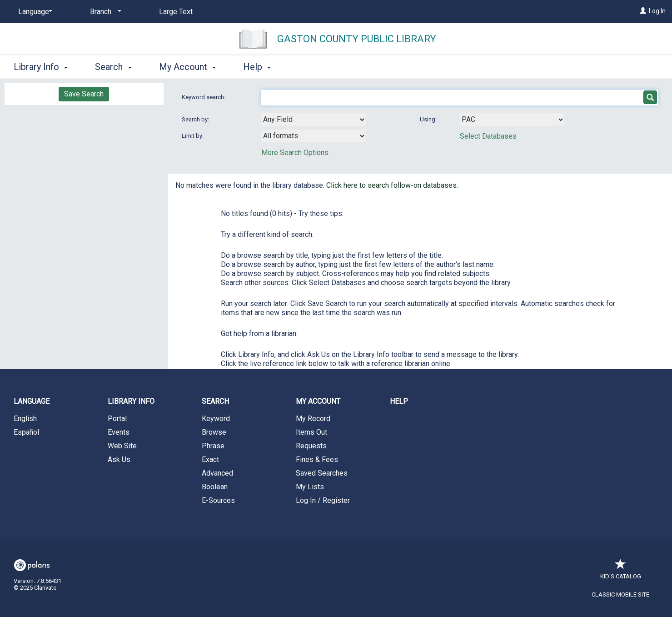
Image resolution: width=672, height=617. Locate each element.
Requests (311, 446)
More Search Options (295, 153)
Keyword (216, 419)
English (25, 419)
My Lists (310, 487)
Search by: (196, 119)
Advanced (217, 473)
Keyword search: (204, 97)
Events (119, 432)
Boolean (215, 487)
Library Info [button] (41, 67)
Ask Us (119, 459)
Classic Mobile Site (620, 594)
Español (26, 432)
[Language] (34, 12)
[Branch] (104, 12)
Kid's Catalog (621, 572)
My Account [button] (187, 67)
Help (399, 401)
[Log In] (643, 11)
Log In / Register (323, 500)
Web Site (122, 446)
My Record (313, 419)
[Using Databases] (512, 120)
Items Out (311, 432)
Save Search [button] (84, 94)
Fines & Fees (317, 459)
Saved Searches (322, 473)
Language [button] (32, 401)
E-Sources (218, 500)
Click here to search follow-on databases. (392, 185)
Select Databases (488, 136)
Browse (214, 432)
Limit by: (193, 136)
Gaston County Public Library (357, 39)
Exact (210, 459)
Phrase (213, 446)
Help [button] (257, 67)
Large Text (176, 12)
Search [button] (113, 67)
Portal (117, 419)
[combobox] (314, 120)
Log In (657, 11)
